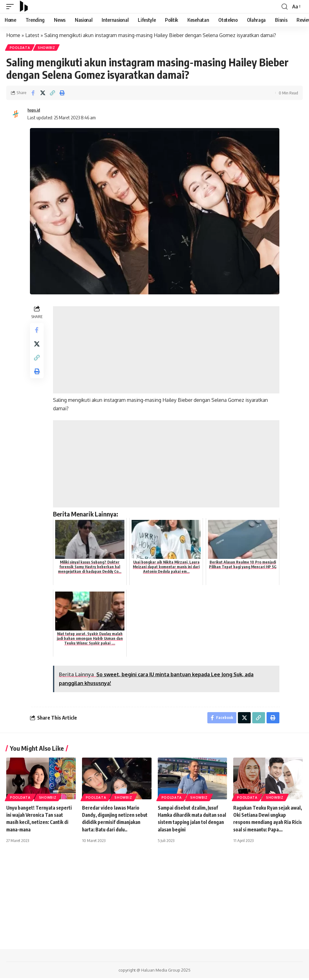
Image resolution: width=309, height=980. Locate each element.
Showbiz (48, 48)
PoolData (20, 48)
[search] (284, 7)
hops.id (35, 111)
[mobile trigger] (12, 7)
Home (13, 35)
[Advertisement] (167, 350)
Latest (32, 35)
